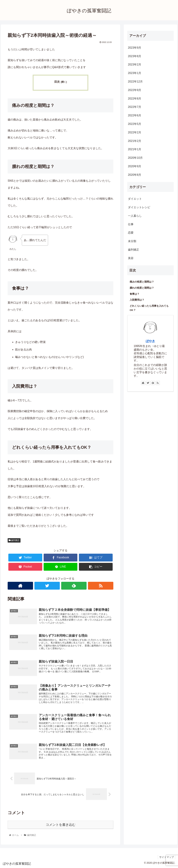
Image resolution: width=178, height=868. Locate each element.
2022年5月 (135, 124)
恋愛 (131, 233)
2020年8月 (135, 175)
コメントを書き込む (61, 825)
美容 (131, 258)
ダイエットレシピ (139, 207)
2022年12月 (135, 82)
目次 (57, 82)
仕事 (131, 224)
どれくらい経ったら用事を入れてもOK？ (149, 308)
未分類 (132, 241)
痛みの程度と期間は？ (142, 282)
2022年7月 (135, 107)
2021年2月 (135, 141)
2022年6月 (135, 115)
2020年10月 (135, 158)
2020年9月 (135, 166)
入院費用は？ (137, 300)
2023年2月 (135, 65)
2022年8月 (135, 99)
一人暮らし (135, 216)
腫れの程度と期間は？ (142, 288)
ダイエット (135, 199)
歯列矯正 (14, 540)
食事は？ (135, 294)
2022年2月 (135, 132)
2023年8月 (135, 56)
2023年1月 (135, 73)
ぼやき (150, 341)
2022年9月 (135, 90)
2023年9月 (135, 48)
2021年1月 (135, 149)
